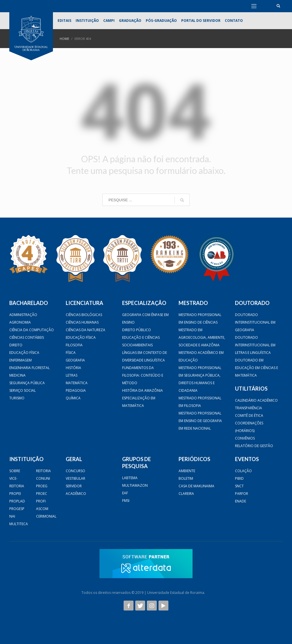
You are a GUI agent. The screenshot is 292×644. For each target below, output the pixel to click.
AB (208, 593)
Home (64, 39)
